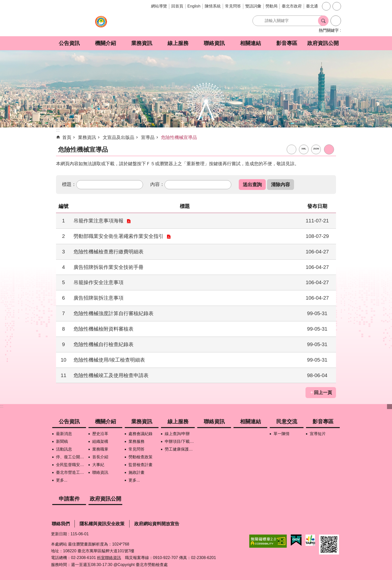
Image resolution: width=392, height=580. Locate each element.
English (194, 6)
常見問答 (233, 6)
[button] (252, 185)
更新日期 (59, 534)
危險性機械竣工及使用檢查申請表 (111, 375)
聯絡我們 (61, 524)
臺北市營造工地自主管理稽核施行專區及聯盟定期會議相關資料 (71, 472)
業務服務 (136, 441)
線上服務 (178, 43)
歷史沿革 (100, 434)
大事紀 (98, 465)
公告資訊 (69, 43)
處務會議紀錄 (140, 434)
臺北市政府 (292, 6)
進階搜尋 (336, 21)
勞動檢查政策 (140, 457)
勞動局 (271, 6)
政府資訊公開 (323, 43)
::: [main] (58, 130)
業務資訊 (142, 43)
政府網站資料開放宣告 (157, 524)
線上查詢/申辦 (177, 434)
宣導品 (148, 137)
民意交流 (287, 421)
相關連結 (250, 43)
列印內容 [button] (329, 149)
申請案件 (69, 499)
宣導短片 (318, 434)
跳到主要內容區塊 (3, 3)
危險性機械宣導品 (179, 137)
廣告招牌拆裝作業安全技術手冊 (108, 267)
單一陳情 (281, 434)
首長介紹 (100, 457)
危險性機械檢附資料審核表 (103, 329)
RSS (291, 149)
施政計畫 (136, 472)
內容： (157, 184)
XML (304, 149)
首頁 (67, 137)
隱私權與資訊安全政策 (102, 524)
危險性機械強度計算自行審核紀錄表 (113, 313)
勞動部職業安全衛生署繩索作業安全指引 (118, 236)
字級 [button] (326, 6)
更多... (62, 480)
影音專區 (287, 43)
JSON (316, 149)
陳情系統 (213, 6)
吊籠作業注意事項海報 (98, 221)
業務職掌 (100, 449)
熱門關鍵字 (329, 30)
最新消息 (64, 434)
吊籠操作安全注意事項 (98, 282)
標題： (69, 184)
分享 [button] (337, 6)
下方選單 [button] (389, 407)
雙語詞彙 (253, 6)
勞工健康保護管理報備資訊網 (180, 449)
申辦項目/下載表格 (180, 441)
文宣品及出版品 (118, 137)
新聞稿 (62, 441)
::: (2, 406)
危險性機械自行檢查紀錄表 (103, 344)
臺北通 (312, 6)
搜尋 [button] (323, 21)
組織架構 (100, 441)
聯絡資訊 (214, 43)
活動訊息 (64, 449)
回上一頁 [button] (323, 393)
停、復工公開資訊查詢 (71, 457)
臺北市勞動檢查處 (101, 24)
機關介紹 (105, 43)
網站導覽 (159, 6)
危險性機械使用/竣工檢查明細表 (109, 360)
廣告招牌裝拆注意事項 (98, 298)
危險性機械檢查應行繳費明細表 (108, 252)
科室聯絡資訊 (109, 558)
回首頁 (177, 6)
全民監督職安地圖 (71, 465)
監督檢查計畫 (140, 465)
